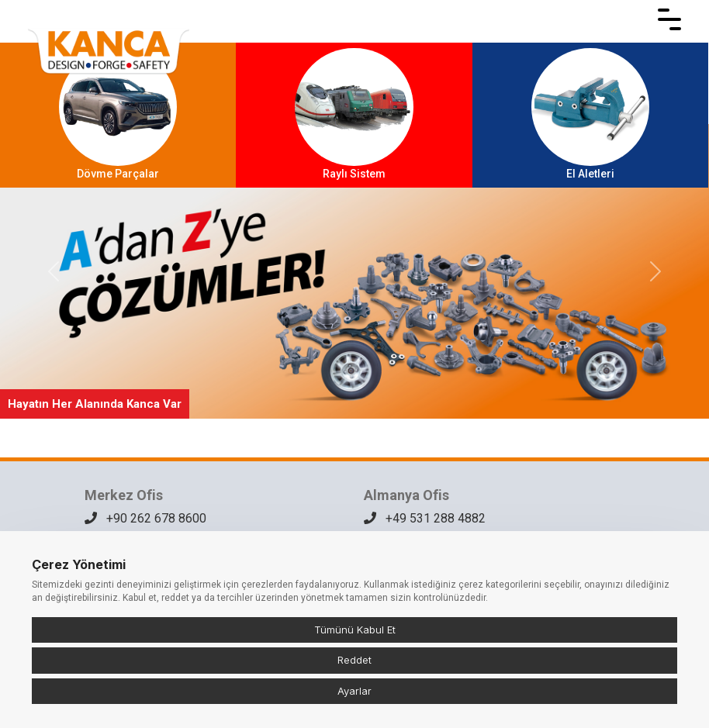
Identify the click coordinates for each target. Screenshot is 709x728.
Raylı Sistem (354, 114)
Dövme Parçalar (118, 114)
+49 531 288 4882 (425, 518)
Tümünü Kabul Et (355, 630)
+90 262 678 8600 (145, 518)
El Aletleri (590, 114)
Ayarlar (354, 691)
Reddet (354, 660)
